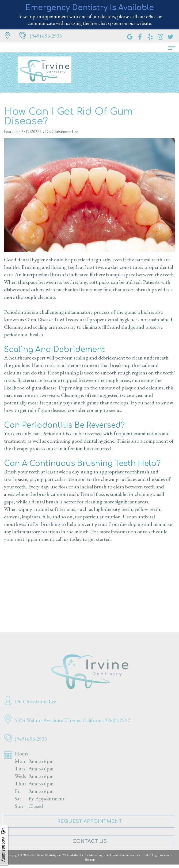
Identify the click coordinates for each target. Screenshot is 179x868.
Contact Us (90, 848)
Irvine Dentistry (47, 855)
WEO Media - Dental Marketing (82, 855)
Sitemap (90, 859)
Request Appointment (90, 827)
